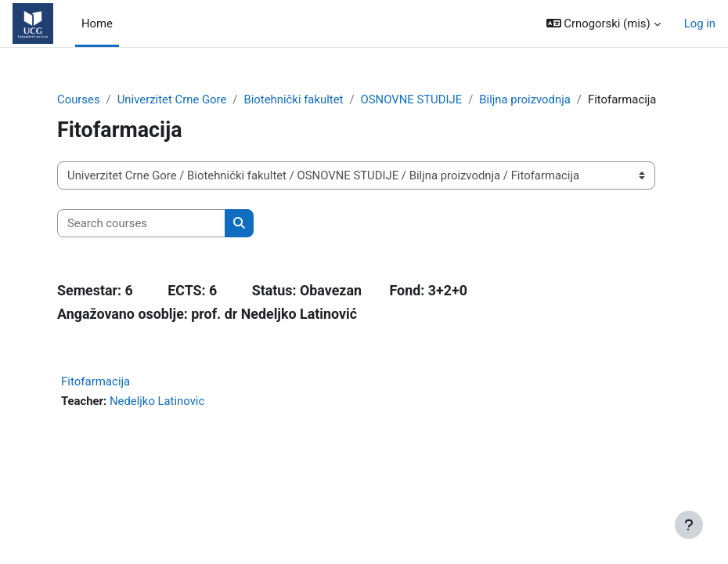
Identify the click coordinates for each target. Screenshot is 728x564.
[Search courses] (141, 223)
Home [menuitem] (97, 23)
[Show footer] (689, 525)
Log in (700, 23)
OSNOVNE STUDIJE (412, 99)
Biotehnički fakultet (293, 99)
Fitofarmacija (96, 381)
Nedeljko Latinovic (157, 401)
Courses (79, 99)
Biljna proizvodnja (525, 99)
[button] (604, 23)
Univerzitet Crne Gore (172, 99)
